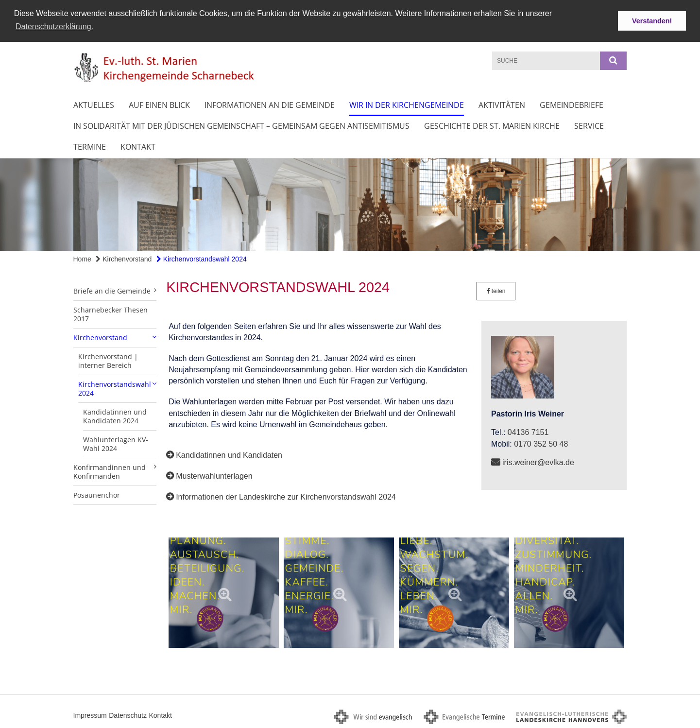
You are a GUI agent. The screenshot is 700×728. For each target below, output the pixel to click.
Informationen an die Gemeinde (270, 104)
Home (82, 258)
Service (589, 125)
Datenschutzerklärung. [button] (54, 26)
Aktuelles (94, 104)
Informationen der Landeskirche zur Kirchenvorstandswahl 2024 (286, 496)
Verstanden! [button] (652, 21)
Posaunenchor (97, 494)
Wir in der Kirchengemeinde (407, 104)
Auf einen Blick (159, 104)
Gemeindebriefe (572, 104)
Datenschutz (128, 714)
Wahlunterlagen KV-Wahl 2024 (116, 442)
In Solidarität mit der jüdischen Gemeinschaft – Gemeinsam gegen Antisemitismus (241, 125)
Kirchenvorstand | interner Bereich (108, 359)
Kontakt (138, 146)
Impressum (90, 714)
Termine (90, 146)
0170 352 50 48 (541, 442)
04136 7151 (528, 431)
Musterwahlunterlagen (214, 475)
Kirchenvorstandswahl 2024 (202, 258)
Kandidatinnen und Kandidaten (229, 454)
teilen (496, 290)
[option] (350, 204)
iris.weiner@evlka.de (538, 461)
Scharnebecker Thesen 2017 (111, 313)
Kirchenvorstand (124, 258)
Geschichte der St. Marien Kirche (492, 125)
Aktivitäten (502, 104)
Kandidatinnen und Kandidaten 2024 (115, 415)
